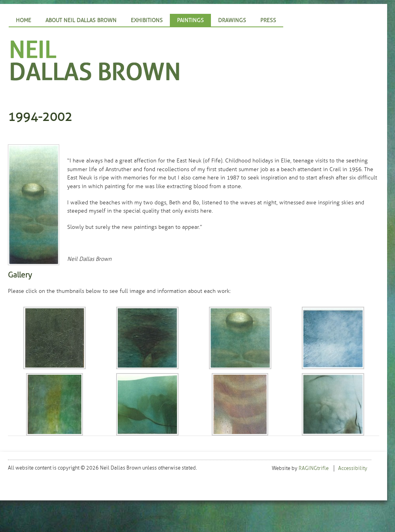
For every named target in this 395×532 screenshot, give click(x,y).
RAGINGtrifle (314, 468)
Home (24, 20)
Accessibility (353, 468)
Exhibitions (147, 20)
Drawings (232, 20)
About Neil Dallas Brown (81, 20)
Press (268, 20)
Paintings (190, 20)
